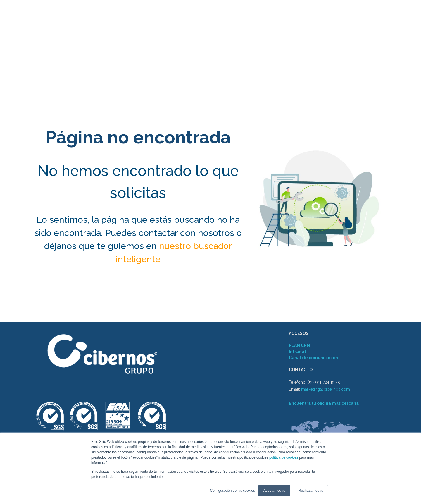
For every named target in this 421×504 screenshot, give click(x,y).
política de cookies (283, 457)
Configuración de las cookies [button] (232, 491)
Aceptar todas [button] (274, 491)
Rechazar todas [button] (311, 491)
